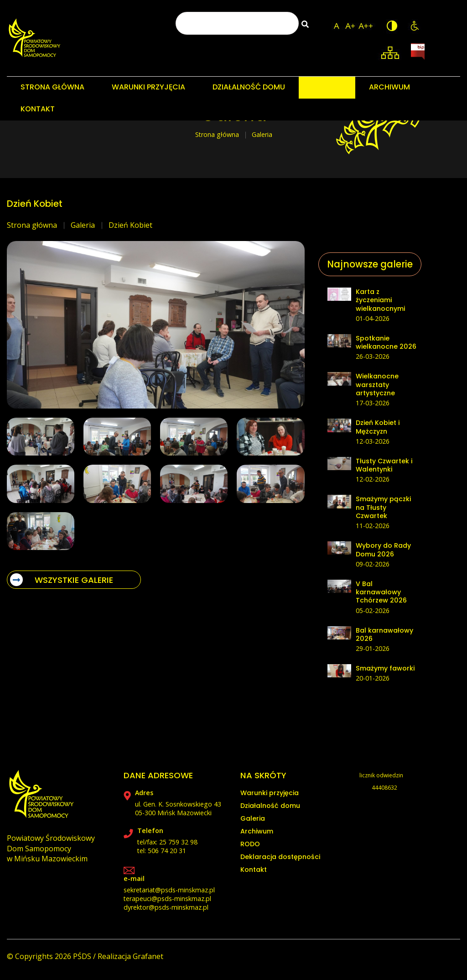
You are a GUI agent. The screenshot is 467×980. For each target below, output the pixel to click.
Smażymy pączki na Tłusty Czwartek (383, 507)
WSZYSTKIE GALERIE (62, 580)
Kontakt (254, 870)
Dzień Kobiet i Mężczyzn (378, 427)
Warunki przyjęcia (270, 793)
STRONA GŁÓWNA (52, 87)
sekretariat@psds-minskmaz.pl (169, 890)
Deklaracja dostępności (280, 857)
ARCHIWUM (389, 87)
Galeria (83, 225)
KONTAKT (38, 109)
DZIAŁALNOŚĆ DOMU (249, 87)
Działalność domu (270, 806)
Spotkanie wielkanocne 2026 (386, 342)
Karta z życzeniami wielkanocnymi (380, 300)
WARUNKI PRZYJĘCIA (148, 87)
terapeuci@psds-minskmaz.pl (167, 899)
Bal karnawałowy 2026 (384, 634)
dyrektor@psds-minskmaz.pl (166, 907)
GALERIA (327, 87)
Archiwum (257, 831)
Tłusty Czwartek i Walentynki (384, 465)
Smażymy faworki (385, 668)
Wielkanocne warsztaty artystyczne (377, 385)
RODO (250, 844)
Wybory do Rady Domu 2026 (383, 550)
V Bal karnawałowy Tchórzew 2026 (381, 592)
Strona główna (217, 134)
